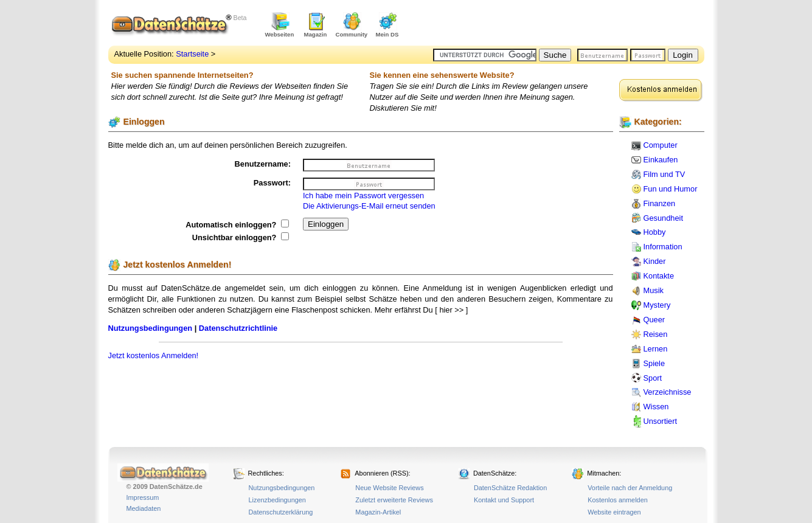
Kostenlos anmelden (618, 500)
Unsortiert (660, 421)
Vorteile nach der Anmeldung (630, 488)
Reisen (656, 334)
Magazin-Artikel (378, 512)
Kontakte (659, 276)
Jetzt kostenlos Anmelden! (154, 355)
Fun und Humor (671, 189)
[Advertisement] (562, 24)
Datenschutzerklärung (281, 512)
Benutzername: (263, 164)
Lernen (656, 349)
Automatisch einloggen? (237, 225)
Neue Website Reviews (389, 488)
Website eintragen (614, 512)
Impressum (143, 497)
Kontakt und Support (504, 500)
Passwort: (272, 183)
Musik (654, 290)
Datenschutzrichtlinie (238, 328)
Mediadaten (144, 508)
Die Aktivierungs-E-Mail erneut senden (369, 206)
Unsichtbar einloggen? (241, 237)
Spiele (654, 363)
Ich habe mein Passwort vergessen (363, 196)
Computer (661, 145)
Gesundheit (663, 218)
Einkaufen (661, 160)
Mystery (657, 305)
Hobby (655, 232)
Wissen (656, 407)
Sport (653, 378)
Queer (654, 320)
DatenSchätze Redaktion (510, 488)
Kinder (655, 261)
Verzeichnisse (668, 392)
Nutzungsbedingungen (151, 328)
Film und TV (665, 174)
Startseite (192, 54)
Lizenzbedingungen (277, 500)
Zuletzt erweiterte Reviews (394, 500)
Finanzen (660, 203)
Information (663, 247)
